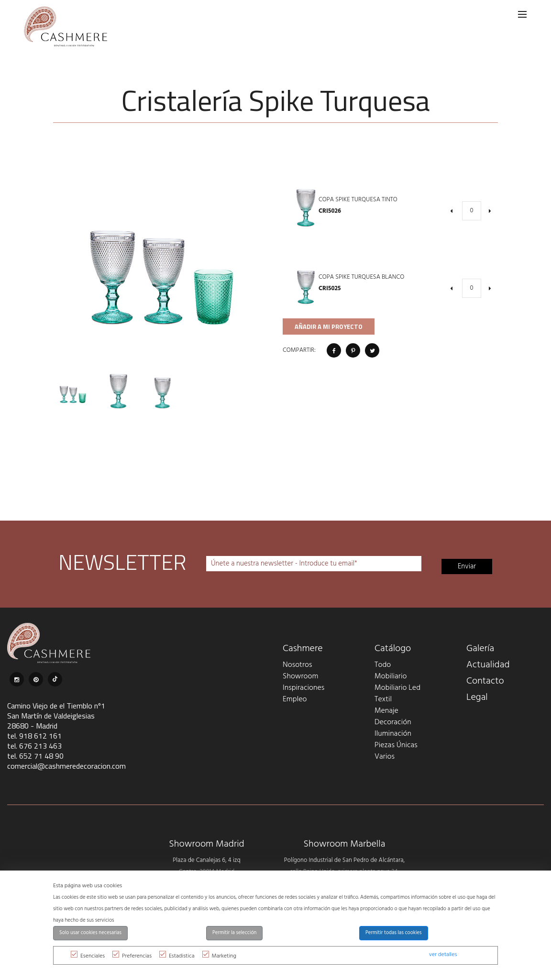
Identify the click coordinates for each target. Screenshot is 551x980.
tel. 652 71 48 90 (35, 756)
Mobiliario (391, 676)
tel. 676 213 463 (34, 746)
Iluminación (393, 734)
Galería (480, 649)
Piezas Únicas (396, 745)
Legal (477, 697)
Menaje (386, 711)
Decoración (393, 722)
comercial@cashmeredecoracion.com (66, 766)
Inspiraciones (303, 688)
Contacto (485, 681)
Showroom (300, 676)
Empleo (295, 699)
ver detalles (443, 955)
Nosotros (297, 665)
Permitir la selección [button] (234, 933)
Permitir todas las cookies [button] (394, 933)
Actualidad (488, 665)
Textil (383, 699)
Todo (383, 665)
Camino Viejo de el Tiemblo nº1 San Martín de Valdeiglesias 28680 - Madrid (56, 716)
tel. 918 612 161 (34, 736)
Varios (385, 757)
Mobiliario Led (397, 688)
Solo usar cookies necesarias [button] (90, 933)
